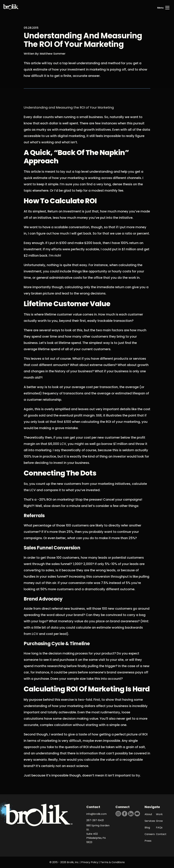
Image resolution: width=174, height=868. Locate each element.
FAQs (159, 828)
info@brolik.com (96, 814)
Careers (150, 834)
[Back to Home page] (11, 8)
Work (159, 814)
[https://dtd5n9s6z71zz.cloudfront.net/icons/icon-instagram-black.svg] (118, 814)
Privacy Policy (90, 862)
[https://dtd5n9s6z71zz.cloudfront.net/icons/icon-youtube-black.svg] (137, 814)
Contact (161, 834)
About (148, 814)
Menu (160, 8)
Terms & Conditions (112, 862)
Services (150, 821)
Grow (159, 821)
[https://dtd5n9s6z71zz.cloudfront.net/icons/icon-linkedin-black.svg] (131, 814)
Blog (147, 828)
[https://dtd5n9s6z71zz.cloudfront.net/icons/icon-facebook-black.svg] (125, 814)
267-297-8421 (95, 820)
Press (148, 841)
